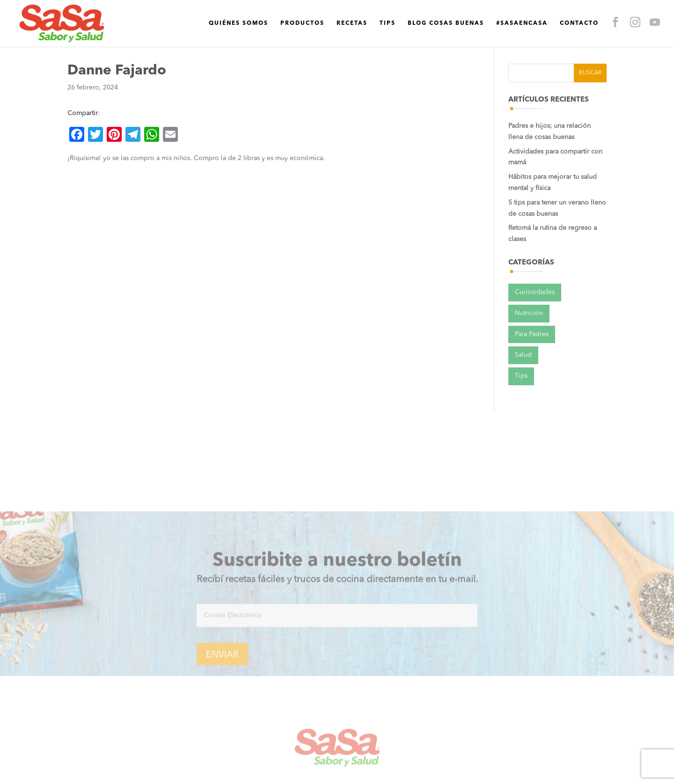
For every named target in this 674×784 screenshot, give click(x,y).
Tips (321, 18)
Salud (523, 355)
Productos (236, 18)
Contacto (513, 18)
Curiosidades (535, 292)
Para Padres (532, 334)
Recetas (286, 18)
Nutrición (529, 313)
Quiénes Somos (172, 18)
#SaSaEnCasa (455, 18)
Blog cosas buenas (379, 18)
